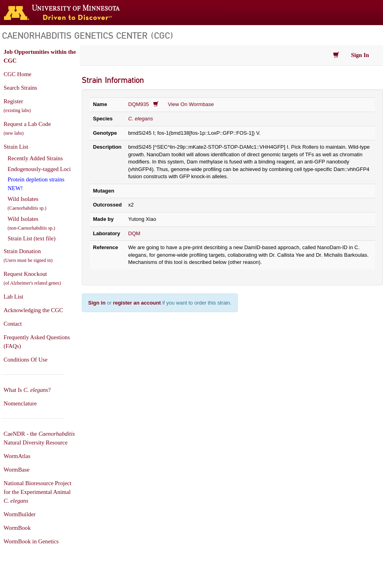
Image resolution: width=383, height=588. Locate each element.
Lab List (13, 297)
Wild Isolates (27, 203)
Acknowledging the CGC (33, 310)
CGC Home (18, 74)
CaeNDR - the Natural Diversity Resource (39, 438)
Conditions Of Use (26, 360)
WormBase (17, 470)
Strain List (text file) (32, 238)
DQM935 (138, 104)
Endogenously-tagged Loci (39, 169)
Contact (13, 324)
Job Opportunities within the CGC (40, 56)
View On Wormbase (191, 104)
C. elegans (140, 119)
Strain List (16, 147)
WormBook (17, 528)
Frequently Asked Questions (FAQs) (37, 342)
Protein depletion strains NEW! (36, 184)
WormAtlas (17, 456)
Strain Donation (28, 256)
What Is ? (27, 390)
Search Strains (20, 88)
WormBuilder (20, 514)
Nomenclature (20, 403)
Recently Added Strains (35, 158)
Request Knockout (32, 278)
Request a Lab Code (27, 128)
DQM (134, 233)
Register (17, 106)
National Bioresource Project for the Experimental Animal (38, 492)
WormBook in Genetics (31, 541)
